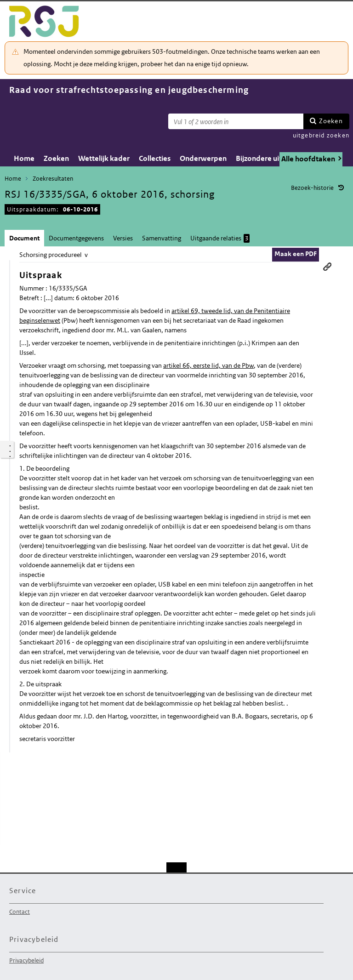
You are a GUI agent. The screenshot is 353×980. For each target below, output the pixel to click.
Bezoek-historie (312, 188)
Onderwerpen (203, 158)
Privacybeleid (26, 960)
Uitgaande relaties (220, 238)
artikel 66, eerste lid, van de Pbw (208, 365)
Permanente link (327, 267)
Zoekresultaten (53, 179)
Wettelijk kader (104, 158)
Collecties (155, 158)
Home (24, 158)
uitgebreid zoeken (321, 135)
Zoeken (331, 121)
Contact (20, 912)
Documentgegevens (76, 238)
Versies (123, 238)
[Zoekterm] (236, 121)
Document (24, 238)
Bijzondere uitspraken (272, 158)
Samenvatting (162, 238)
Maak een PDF (296, 254)
